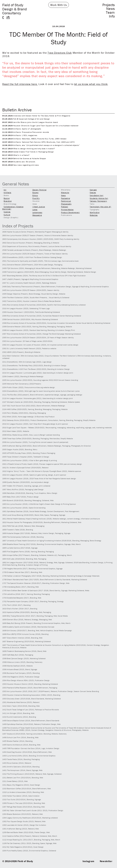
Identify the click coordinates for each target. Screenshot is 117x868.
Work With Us (59, 5)
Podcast (65, 207)
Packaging (66, 198)
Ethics (35, 195)
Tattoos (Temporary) (98, 201)
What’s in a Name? (16, 155)
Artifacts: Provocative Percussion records (26, 132)
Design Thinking (39, 190)
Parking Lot (66, 201)
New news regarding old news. (21, 165)
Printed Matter (67, 210)
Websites (94, 215)
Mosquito (65, 193)
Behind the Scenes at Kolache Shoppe (24, 158)
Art (5, 190)
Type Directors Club (60, 53)
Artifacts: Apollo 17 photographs (22, 129)
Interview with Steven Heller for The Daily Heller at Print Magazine (36, 116)
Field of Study (15, 9)
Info (112, 16)
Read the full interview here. (20, 84)
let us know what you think (91, 84)
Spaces (93, 193)
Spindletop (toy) (97, 195)
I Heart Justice (39, 207)
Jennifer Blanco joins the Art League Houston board (30, 122)
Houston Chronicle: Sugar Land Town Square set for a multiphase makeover (40, 126)
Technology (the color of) (100, 207)
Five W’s (36, 198)
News (110, 9)
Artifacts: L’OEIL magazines (20, 135)
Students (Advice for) (99, 198)
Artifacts (7, 193)
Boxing (7, 198)
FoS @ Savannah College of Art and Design (26, 119)
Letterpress (37, 212)
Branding (8, 201)
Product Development (70, 212)
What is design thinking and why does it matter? (29, 149)
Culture (7, 215)
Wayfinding (95, 212)
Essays (35, 193)
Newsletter (106, 861)
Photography (66, 204)
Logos (35, 210)
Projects (109, 5)
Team (110, 12)
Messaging (37, 215)
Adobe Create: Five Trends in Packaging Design (28, 152)
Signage (93, 190)
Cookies (7, 212)
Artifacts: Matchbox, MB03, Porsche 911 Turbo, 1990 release (34, 139)
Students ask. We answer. (19, 162)
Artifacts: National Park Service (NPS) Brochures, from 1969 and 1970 (38, 142)
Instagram (88, 861)
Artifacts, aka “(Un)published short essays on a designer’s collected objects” (41, 145)
